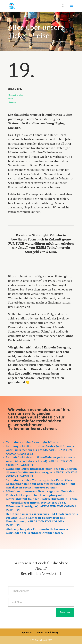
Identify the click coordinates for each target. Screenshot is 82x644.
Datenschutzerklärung (47, 632)
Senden (65, 612)
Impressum (26, 632)
